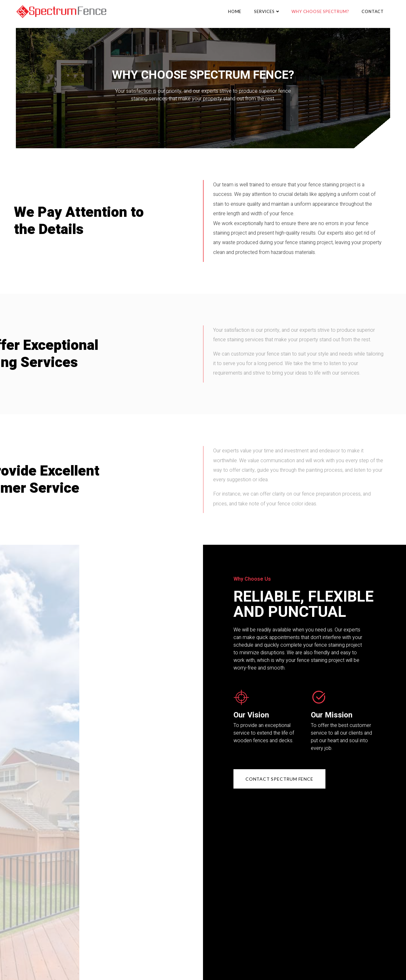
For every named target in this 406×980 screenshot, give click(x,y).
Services (266, 11)
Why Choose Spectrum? (320, 11)
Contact (373, 11)
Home (235, 11)
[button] (279, 779)
